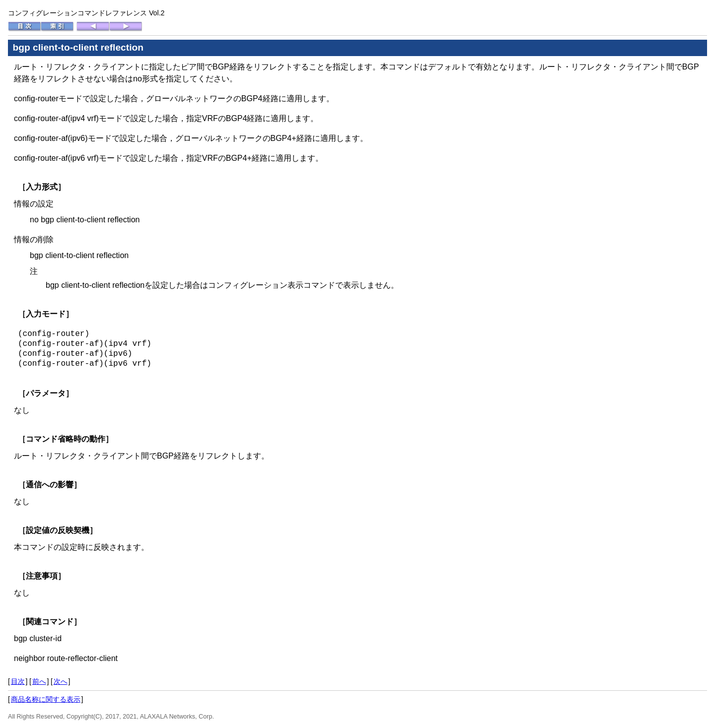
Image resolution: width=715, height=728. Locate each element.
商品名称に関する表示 (46, 699)
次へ (61, 681)
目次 (18, 681)
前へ (39, 681)
